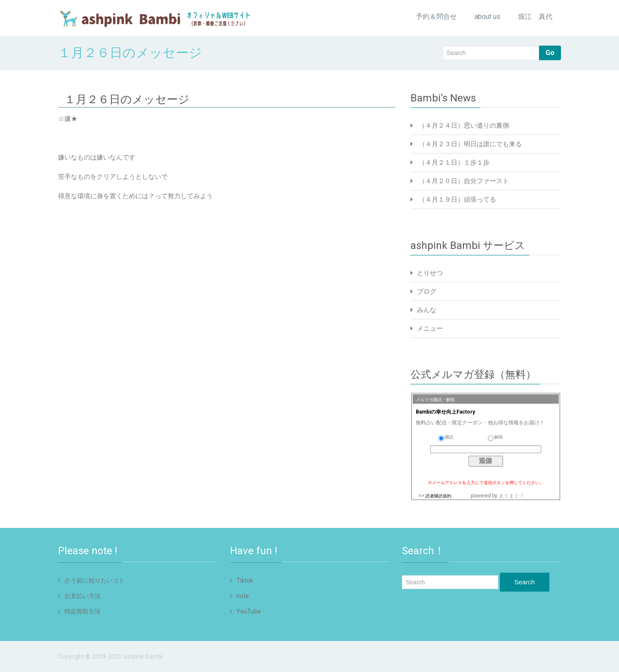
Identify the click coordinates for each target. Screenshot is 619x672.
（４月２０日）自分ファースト (464, 181)
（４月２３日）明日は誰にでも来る (470, 144)
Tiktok (245, 580)
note (243, 596)
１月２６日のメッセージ (127, 99)
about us (487, 17)
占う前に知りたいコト (95, 580)
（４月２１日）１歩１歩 (454, 163)
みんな (427, 310)
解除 (495, 437)
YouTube (249, 611)
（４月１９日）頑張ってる (457, 199)
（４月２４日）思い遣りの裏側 (464, 126)
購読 (446, 437)
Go (550, 53)
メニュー (430, 328)
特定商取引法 (83, 611)
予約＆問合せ (436, 17)
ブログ (427, 292)
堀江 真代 (535, 17)
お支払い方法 (83, 596)
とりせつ (430, 273)
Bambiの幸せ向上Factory (445, 412)
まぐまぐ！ (512, 496)
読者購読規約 (438, 496)
